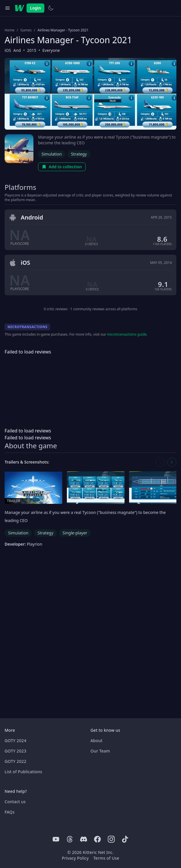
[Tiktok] (125, 839)
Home (10, 30)
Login (35, 8)
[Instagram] (111, 839)
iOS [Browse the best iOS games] (8, 50)
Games (26, 30)
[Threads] (70, 839)
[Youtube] (56, 839)
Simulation (52, 154)
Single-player (75, 533)
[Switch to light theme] (51, 8)
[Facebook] (97, 839)
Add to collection (62, 167)
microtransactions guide (127, 334)
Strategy (79, 154)
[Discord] (84, 839)
